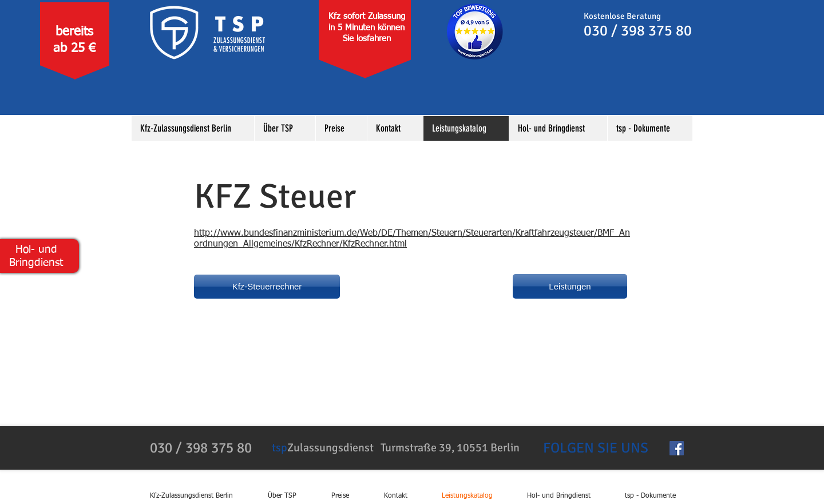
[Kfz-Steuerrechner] (267, 287)
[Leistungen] (570, 286)
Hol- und (36, 250)
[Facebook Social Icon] (677, 448)
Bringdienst (36, 263)
